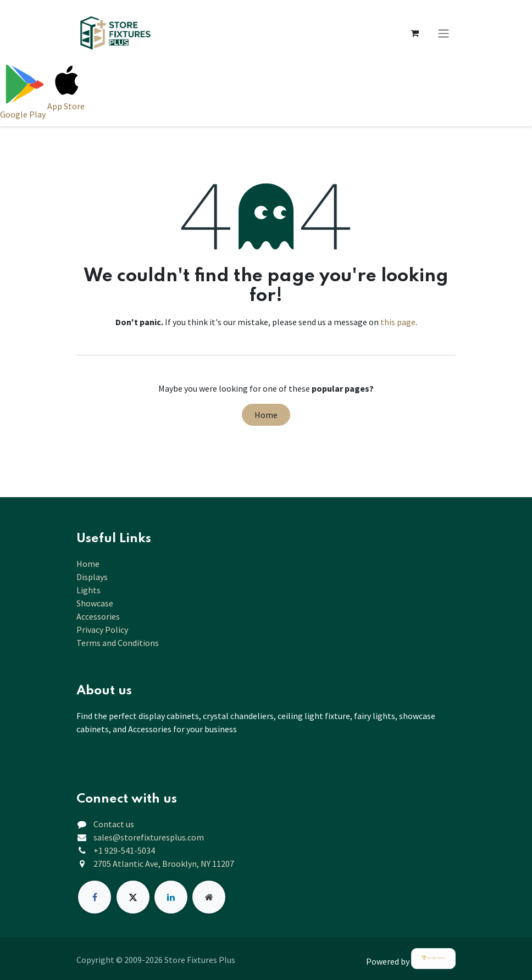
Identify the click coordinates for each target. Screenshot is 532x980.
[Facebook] (95, 897)
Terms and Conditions (118, 643)
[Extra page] (209, 897)
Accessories (98, 616)
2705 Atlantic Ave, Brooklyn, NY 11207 (164, 864)
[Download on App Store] (67, 91)
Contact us (114, 824)
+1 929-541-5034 (124, 850)
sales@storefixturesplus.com (149, 837)
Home (266, 415)
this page (398, 322)
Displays (92, 577)
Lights (88, 590)
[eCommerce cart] (414, 33)
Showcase (95, 603)
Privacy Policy (102, 630)
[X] (133, 897)
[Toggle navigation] (444, 33)
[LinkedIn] (171, 897)
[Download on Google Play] (24, 91)
